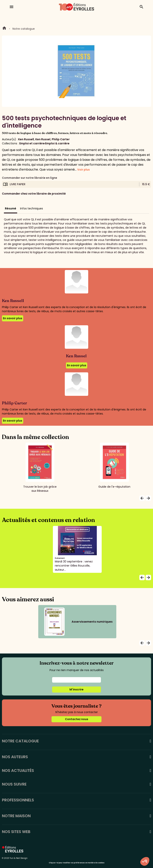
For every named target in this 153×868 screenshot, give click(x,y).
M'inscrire (76, 689)
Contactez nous (77, 719)
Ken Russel (43, 139)
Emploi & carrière (57, 143)
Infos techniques (32, 208)
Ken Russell (26, 139)
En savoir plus (13, 318)
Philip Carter (61, 139)
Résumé (11, 208)
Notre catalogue (24, 29)
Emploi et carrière (32, 143)
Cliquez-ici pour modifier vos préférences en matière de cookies (77, 863)
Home (4, 29)
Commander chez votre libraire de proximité (34, 194)
